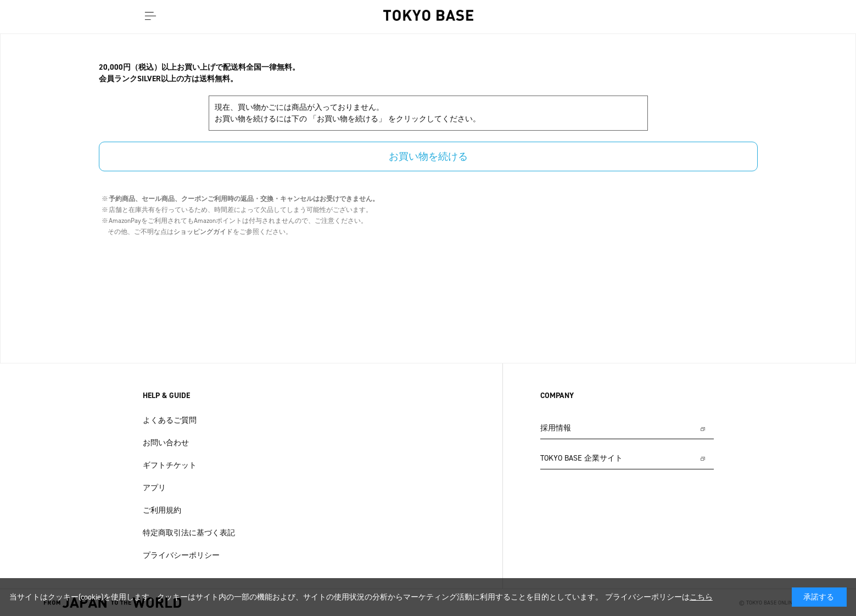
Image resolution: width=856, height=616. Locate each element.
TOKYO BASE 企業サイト (581, 458)
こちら (701, 597)
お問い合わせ (166, 443)
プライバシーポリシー (181, 555)
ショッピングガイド (203, 232)
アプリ (154, 488)
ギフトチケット (170, 465)
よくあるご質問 (170, 420)
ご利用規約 (162, 510)
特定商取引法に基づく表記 (189, 533)
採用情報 (556, 428)
